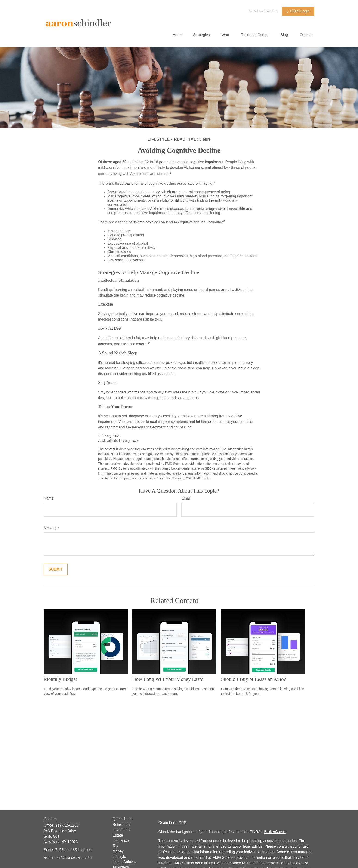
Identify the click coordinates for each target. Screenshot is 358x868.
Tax (116, 846)
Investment (122, 830)
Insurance (121, 841)
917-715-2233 (263, 11)
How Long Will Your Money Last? (168, 679)
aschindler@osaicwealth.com (68, 857)
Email (186, 498)
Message (51, 528)
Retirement (122, 825)
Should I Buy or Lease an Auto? (254, 679)
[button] (177, 35)
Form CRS (178, 823)
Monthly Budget (60, 679)
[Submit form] (56, 569)
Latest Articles (124, 862)
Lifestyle (119, 857)
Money (118, 851)
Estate (118, 835)
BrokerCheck (275, 832)
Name (49, 498)
